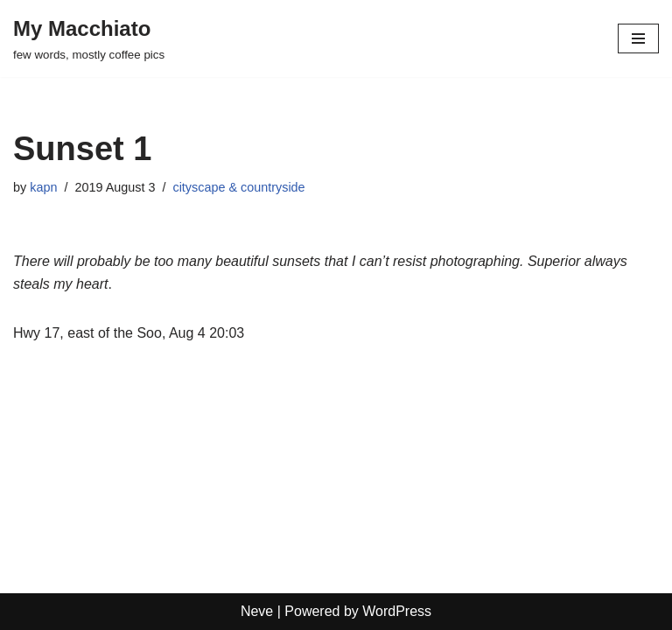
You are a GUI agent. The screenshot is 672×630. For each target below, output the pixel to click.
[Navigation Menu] (638, 38)
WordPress (397, 611)
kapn (43, 187)
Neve (257, 611)
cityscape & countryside (238, 187)
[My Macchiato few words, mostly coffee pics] (89, 38)
